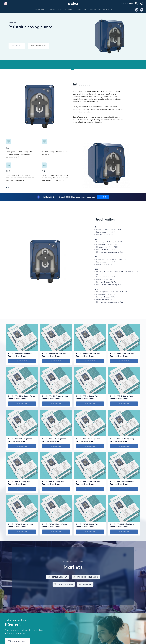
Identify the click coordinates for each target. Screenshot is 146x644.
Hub (62, 10)
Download (22, 361)
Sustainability (96, 10)
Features (48, 64)
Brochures (78, 10)
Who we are (39, 10)
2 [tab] (9, 188)
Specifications (64, 64)
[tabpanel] (40, 160)
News (86, 10)
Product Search (52, 10)
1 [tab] (7, 188)
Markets (68, 10)
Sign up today (127, 3)
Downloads (83, 64)
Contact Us (107, 10)
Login (103, 197)
